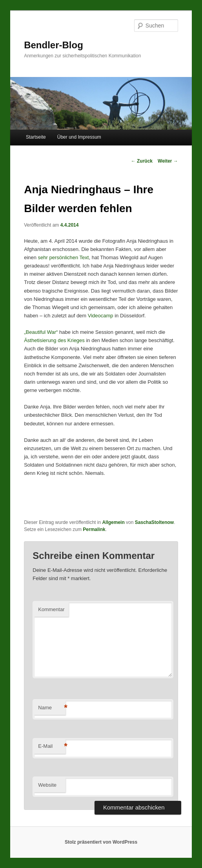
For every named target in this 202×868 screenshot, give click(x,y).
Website (47, 785)
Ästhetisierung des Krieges (54, 340)
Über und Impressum (79, 137)
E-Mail (52, 746)
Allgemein (113, 522)
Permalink (94, 529)
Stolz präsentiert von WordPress (101, 842)
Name (52, 708)
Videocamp (101, 316)
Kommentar (51, 609)
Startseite (36, 137)
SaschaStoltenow (154, 522)
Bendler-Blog (54, 45)
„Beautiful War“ (41, 332)
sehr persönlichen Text (64, 257)
